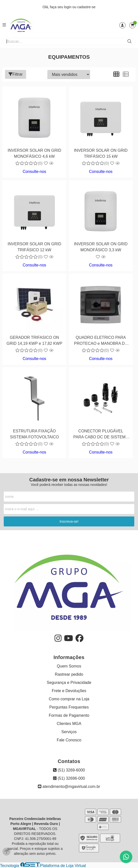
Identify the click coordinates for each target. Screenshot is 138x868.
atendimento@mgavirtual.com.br (69, 787)
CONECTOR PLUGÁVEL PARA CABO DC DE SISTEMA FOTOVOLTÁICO (101, 435)
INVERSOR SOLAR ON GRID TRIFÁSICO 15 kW (101, 153)
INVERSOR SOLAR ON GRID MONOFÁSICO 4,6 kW (34, 153)
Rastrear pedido (69, 674)
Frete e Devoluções (69, 691)
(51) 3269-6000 (69, 770)
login (68, 7)
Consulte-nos (34, 172)
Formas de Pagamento (69, 715)
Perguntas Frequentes (69, 707)
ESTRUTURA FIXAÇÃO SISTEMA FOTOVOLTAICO (34, 434)
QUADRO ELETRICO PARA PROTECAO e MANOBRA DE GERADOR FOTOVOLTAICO (101, 341)
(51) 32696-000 (69, 778)
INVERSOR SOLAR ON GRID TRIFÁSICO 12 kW (34, 247)
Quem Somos (69, 666)
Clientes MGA (69, 724)
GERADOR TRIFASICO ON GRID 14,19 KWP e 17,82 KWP (34, 340)
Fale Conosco (69, 740)
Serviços (69, 732)
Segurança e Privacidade (69, 683)
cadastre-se (86, 7)
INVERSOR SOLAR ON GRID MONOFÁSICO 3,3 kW (101, 247)
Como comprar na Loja (69, 699)
